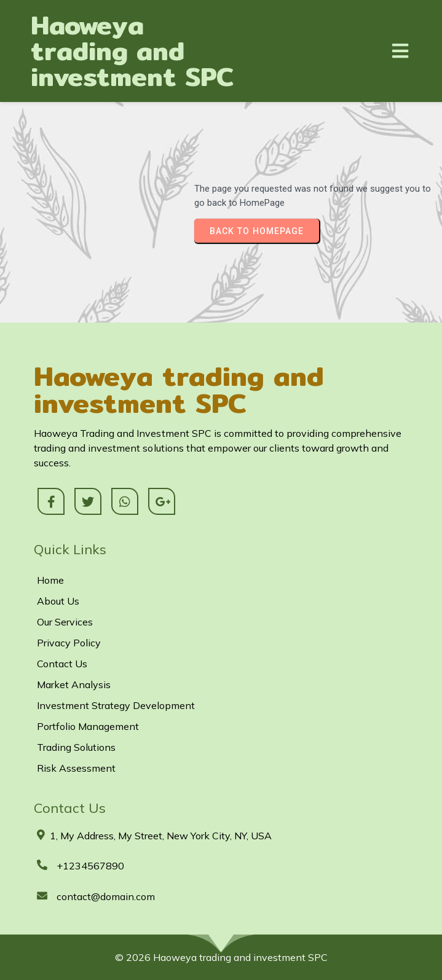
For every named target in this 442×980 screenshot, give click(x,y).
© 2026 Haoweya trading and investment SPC (221, 957)
